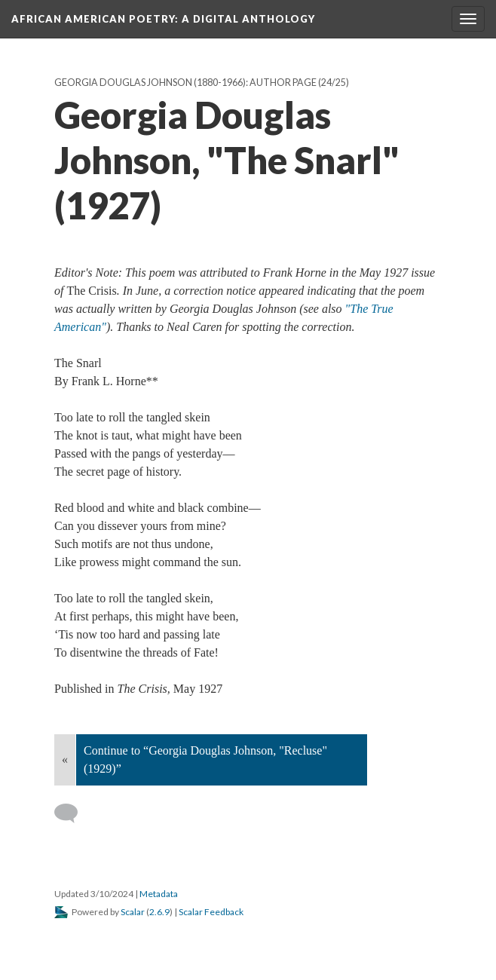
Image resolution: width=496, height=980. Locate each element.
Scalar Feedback (211, 912)
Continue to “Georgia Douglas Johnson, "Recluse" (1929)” (205, 759)
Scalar (133, 912)
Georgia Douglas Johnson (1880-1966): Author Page (185, 83)
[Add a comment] (73, 813)
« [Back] (65, 759)
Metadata (159, 894)
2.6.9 (159, 912)
